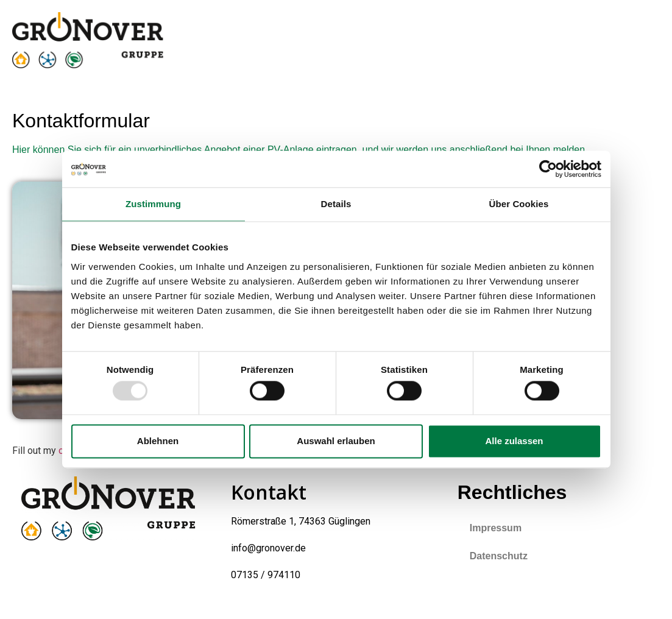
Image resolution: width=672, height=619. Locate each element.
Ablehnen (158, 441)
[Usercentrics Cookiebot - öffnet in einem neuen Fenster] (548, 169)
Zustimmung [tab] (153, 204)
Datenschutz (499, 556)
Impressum (496, 528)
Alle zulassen (514, 441)
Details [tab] (336, 204)
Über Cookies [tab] (519, 204)
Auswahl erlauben (336, 441)
